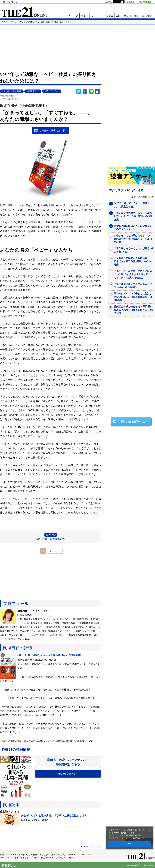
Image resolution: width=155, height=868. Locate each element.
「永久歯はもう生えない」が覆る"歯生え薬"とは (133, 250)
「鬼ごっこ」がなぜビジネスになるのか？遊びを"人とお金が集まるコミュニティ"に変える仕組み (133, 274)
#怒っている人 (52, 91)
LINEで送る (91, 91)
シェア (85, 91)
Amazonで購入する (68, 774)
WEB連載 (147, 16)
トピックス (107, 16)
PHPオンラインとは (91, 847)
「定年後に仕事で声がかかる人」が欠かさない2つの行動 (133, 286)
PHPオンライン (10, 2)
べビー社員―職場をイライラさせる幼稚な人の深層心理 (49, 655)
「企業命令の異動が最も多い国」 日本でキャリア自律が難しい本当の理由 (133, 261)
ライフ (95, 16)
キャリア (73, 16)
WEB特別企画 (127, 16)
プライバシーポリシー (120, 838)
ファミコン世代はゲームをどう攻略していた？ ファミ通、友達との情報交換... (133, 216)
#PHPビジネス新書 (12, 91)
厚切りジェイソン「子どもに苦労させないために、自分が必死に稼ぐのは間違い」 (133, 297)
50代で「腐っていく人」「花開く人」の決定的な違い (132, 205)
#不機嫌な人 (33, 91)
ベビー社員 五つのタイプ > (51, 537)
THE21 (119, 2)
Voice (108, 2)
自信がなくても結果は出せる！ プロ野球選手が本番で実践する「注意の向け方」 (133, 239)
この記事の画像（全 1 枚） (53, 130)
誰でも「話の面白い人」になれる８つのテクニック (133, 227)
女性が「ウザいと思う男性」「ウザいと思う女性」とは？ (54, 816)
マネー (85, 16)
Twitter (79, 91)
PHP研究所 (145, 2)
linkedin (98, 91)
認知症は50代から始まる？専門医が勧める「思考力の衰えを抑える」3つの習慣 (133, 310)
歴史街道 (130, 2)
